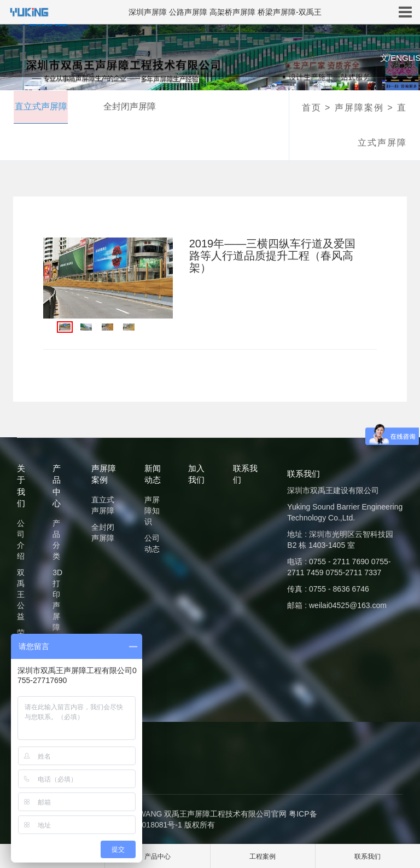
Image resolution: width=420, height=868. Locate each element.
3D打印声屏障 (57, 600)
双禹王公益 (21, 594)
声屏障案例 (359, 108)
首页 (312, 108)
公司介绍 (21, 540)
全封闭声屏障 (130, 107)
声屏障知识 (152, 511)
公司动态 (152, 543)
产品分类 (56, 540)
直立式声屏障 (39, 107)
